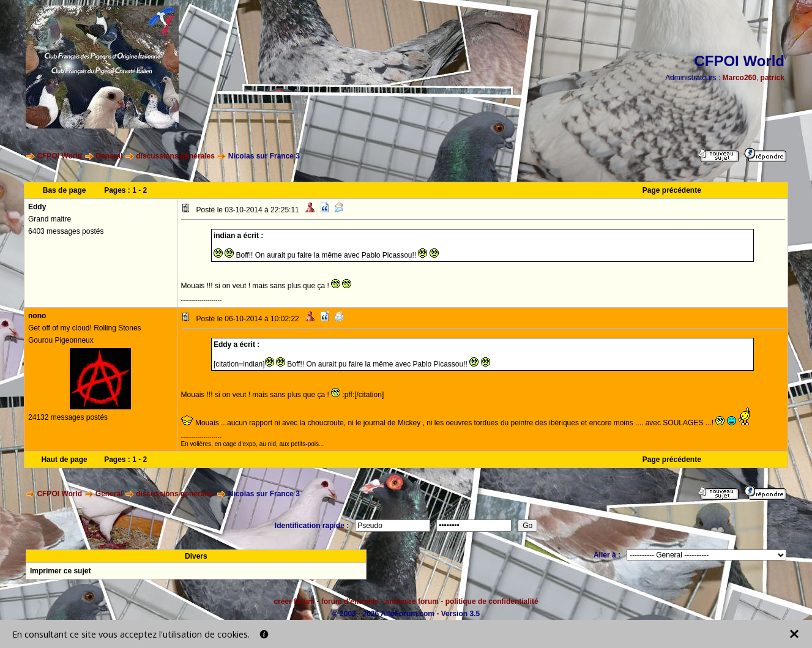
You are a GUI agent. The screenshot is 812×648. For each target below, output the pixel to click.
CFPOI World (59, 156)
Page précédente (672, 190)
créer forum (294, 601)
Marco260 (739, 78)
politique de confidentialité (492, 601)
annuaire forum (412, 601)
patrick (773, 78)
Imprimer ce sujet (60, 571)
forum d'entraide (350, 601)
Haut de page (64, 460)
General (109, 156)
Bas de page (65, 190)
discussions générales (175, 156)
